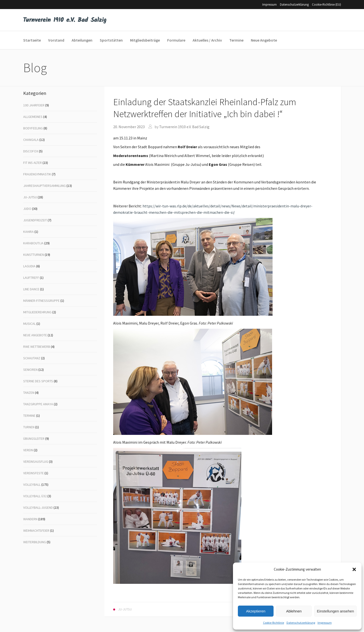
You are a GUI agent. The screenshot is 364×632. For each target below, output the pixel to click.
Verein (28, 450)
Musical (29, 324)
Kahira (28, 232)
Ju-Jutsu (30, 197)
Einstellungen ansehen (335, 611)
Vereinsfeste (33, 473)
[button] (354, 569)
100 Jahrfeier (34, 105)
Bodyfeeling (33, 128)
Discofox (31, 151)
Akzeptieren (256, 611)
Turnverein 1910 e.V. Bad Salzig (184, 127)
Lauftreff (31, 278)
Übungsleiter (34, 439)
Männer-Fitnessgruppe (41, 301)
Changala (31, 140)
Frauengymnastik (37, 174)
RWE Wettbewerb (37, 347)
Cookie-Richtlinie (274, 623)
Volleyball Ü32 (35, 496)
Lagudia (29, 266)
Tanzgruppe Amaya (38, 404)
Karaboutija (33, 243)
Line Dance (31, 289)
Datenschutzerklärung (301, 623)
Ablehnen (294, 611)
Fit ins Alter (33, 163)
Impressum (325, 623)
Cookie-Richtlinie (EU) (326, 5)
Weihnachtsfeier (36, 530)
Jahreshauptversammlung (44, 186)
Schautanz (32, 358)
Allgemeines (33, 117)
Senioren (30, 370)
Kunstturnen (34, 255)
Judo (27, 209)
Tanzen (29, 393)
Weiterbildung (35, 542)
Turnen (29, 427)
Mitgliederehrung (37, 312)
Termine (29, 416)
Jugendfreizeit (35, 220)
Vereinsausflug (36, 462)
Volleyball (32, 485)
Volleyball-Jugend (38, 508)
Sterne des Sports (38, 381)
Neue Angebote (35, 335)
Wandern (30, 519)
